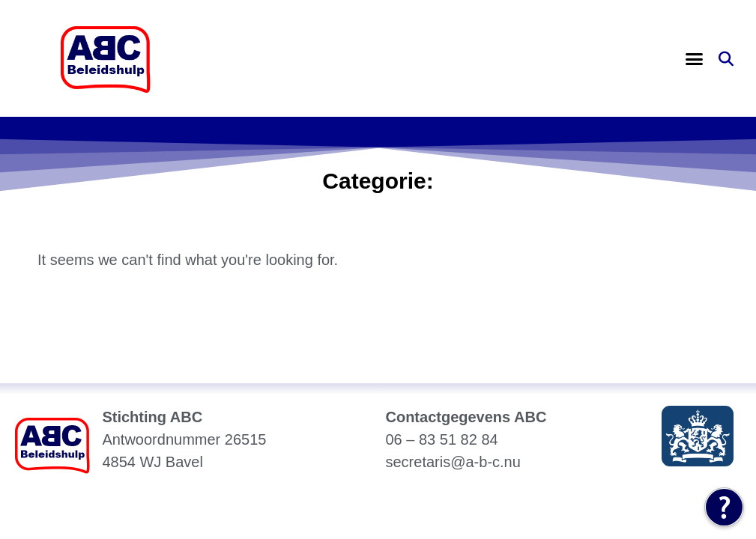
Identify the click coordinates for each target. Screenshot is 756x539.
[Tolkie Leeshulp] (724, 507)
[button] (694, 59)
